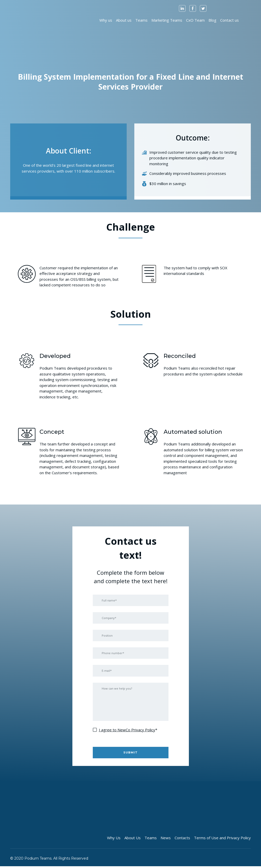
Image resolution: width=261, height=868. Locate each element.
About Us (133, 839)
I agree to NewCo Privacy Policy (127, 731)
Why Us (114, 839)
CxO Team (195, 20)
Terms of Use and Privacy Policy (222, 839)
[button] (182, 8)
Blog (212, 20)
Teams (141, 20)
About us (124, 20)
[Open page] (24, 20)
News (166, 839)
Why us (106, 20)
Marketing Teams (167, 20)
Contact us (230, 20)
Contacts (182, 839)
